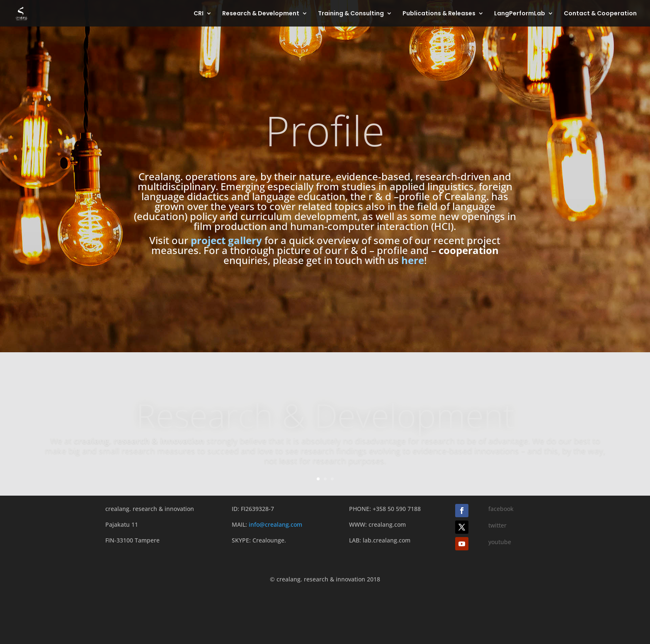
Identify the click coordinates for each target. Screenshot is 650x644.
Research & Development (261, 14)
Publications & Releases (439, 14)
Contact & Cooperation (600, 14)
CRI (199, 14)
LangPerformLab (520, 14)
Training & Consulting (351, 14)
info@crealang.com (275, 524)
